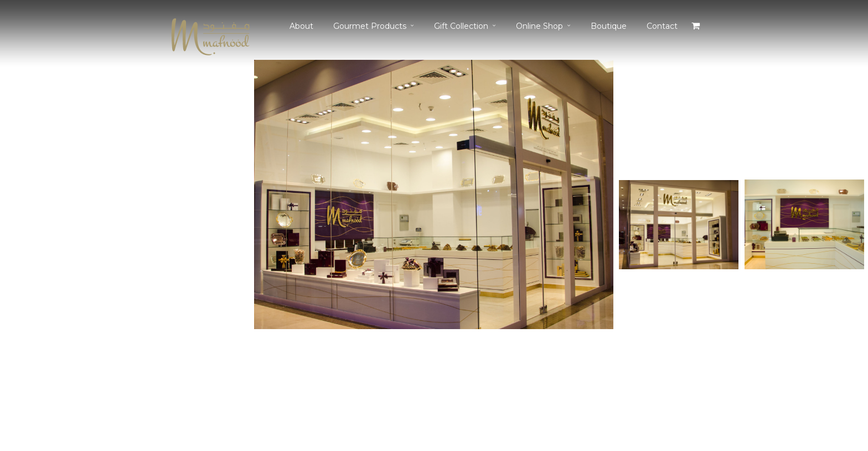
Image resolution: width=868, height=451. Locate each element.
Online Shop (539, 26)
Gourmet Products (370, 26)
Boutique (609, 26)
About (301, 26)
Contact (662, 26)
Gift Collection (461, 26)
